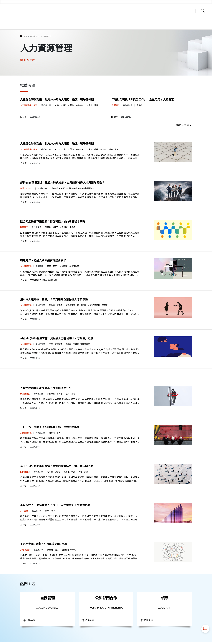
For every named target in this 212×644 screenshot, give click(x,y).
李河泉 (139, 105)
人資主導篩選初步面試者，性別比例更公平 (46, 389)
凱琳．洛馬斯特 (77, 105)
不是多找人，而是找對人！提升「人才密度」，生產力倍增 (55, 506)
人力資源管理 (46, 36)
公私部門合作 (106, 599)
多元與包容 (25, 551)
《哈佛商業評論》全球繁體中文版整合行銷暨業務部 (73, 189)
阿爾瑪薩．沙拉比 (55, 395)
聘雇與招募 (25, 395)
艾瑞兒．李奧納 (69, 228)
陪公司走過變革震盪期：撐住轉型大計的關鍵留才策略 (53, 222)
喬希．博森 (50, 512)
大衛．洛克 (83, 473)
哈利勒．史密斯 (54, 473)
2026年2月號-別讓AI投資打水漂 (43, 281)
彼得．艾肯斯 (61, 105)
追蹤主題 (27, 60)
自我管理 (47, 599)
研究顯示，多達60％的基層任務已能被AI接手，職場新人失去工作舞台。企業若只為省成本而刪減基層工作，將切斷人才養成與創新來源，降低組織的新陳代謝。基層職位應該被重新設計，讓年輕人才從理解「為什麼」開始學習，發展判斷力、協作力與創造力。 (80, 352)
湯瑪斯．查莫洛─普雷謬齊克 (78, 345)
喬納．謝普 (114, 150)
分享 (23, 117)
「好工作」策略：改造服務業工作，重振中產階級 (50, 428)
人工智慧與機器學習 (29, 105)
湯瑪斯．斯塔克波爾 (70, 267)
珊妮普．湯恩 (55, 434)
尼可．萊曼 (70, 395)
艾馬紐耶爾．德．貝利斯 (76, 306)
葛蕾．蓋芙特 (53, 267)
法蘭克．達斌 (53, 551)
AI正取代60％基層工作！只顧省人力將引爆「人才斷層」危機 (57, 339)
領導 (165, 599)
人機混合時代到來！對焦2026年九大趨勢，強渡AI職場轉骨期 (57, 100)
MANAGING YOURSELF (47, 609)
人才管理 (115, 105)
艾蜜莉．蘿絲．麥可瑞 (96, 105)
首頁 (25, 36)
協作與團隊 (25, 473)
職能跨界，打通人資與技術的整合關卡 (43, 261)
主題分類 (34, 36)
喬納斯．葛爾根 (56, 306)
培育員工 (24, 228)
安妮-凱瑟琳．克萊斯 (99, 306)
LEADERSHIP (165, 609)
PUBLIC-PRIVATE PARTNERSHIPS (106, 609)
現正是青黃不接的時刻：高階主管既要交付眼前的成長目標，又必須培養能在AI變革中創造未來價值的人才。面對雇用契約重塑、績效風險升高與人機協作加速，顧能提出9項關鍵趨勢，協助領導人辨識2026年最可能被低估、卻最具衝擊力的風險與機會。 (80, 157)
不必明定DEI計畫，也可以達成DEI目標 (44, 545)
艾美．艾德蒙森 (56, 345)
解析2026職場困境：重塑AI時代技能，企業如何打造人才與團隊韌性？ (62, 183)
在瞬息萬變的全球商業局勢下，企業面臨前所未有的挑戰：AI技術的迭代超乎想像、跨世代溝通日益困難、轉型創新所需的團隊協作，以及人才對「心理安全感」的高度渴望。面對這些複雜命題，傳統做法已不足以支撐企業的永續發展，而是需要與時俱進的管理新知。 (80, 196)
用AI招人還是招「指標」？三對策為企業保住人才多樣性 (54, 300)
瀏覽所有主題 (184, 125)
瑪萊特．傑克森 (52, 228)
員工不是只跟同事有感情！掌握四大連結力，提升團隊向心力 (57, 467)
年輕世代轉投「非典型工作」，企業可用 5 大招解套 (143, 100)
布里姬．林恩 (69, 473)
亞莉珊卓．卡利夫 (69, 551)
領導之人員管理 (27, 189)
